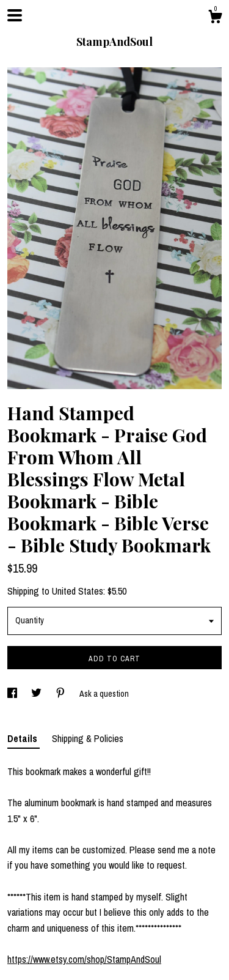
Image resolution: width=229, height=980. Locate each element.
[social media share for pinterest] (61, 694)
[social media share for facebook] (13, 694)
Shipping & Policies (88, 738)
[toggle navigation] (15, 15)
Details (24, 738)
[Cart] (215, 18)
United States (78, 591)
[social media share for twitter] (37, 694)
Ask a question (104, 694)
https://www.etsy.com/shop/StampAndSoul (84, 959)
